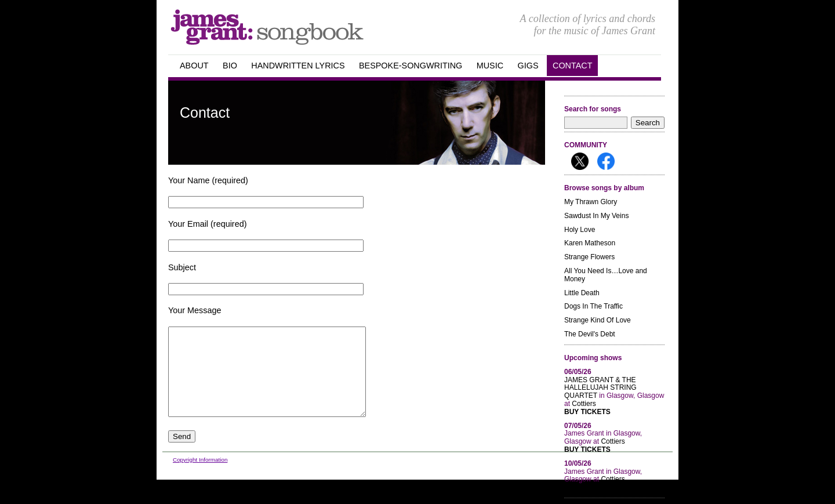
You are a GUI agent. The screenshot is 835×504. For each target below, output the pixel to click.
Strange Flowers (589, 257)
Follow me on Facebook (606, 161)
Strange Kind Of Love (598, 320)
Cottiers (584, 404)
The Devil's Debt (590, 334)
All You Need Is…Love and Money (606, 275)
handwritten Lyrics (298, 66)
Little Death (582, 293)
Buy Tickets (587, 412)
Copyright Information (200, 477)
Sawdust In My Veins (596, 216)
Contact (572, 66)
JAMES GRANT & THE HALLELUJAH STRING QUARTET (600, 388)
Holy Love (580, 230)
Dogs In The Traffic (593, 306)
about (194, 66)
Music (490, 66)
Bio (230, 66)
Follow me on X (580, 161)
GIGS (528, 66)
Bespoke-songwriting (411, 66)
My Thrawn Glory (591, 202)
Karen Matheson (590, 243)
